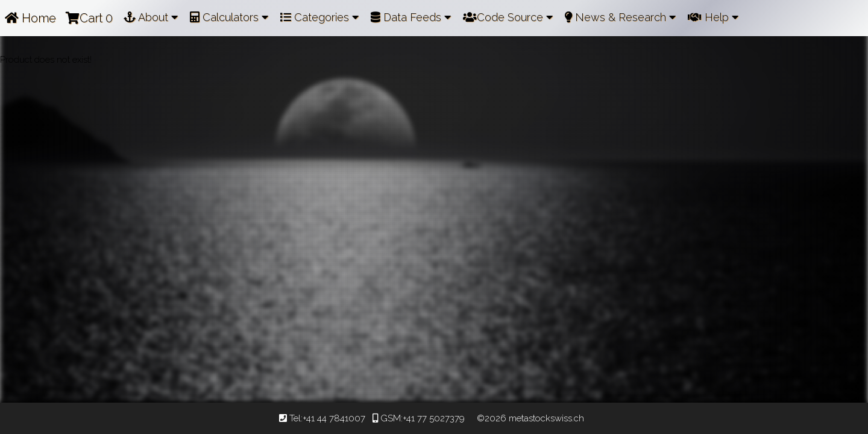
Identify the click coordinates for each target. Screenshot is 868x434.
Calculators (229, 17)
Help (713, 17)
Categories (319, 17)
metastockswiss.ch (545, 418)
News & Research (620, 17)
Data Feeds (411, 17)
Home (30, 18)
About (151, 17)
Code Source (508, 17)
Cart (89, 18)
